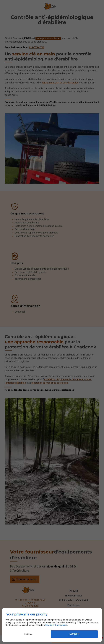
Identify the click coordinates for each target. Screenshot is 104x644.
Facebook (60, 625)
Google (49, 625)
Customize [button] (28, 634)
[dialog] (52, 625)
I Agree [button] (74, 634)
